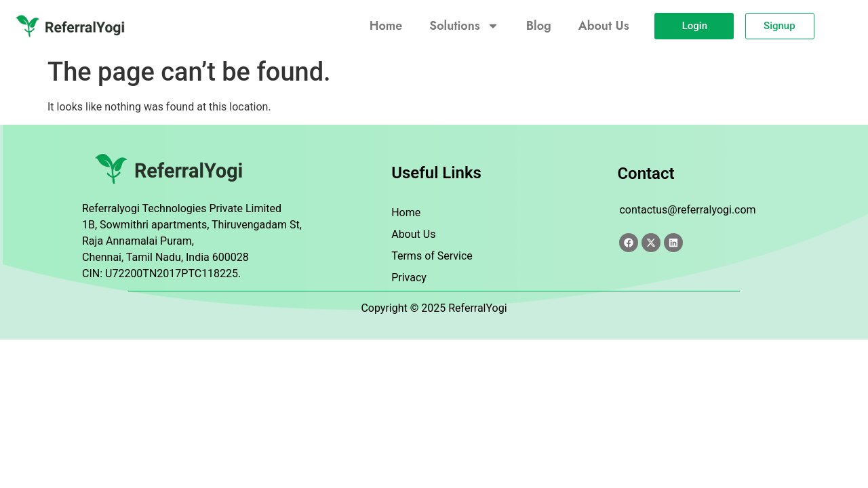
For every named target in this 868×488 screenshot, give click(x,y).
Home (392, 26)
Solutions (470, 26)
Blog (544, 26)
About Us (610, 26)
